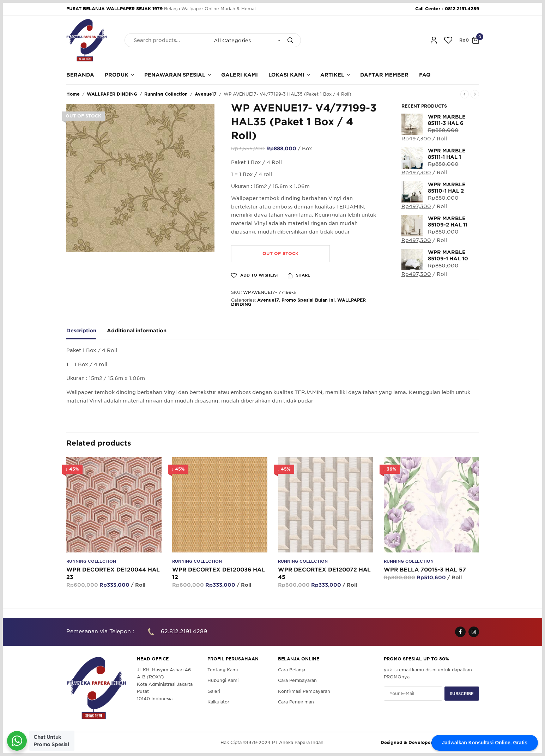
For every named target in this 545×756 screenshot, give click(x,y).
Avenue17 (206, 94)
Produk (117, 75)
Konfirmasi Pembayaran (304, 691)
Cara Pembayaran (297, 680)
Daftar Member (384, 75)
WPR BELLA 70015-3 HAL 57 (425, 570)
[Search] (290, 40)
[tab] (87, 334)
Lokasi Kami (286, 75)
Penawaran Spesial (175, 75)
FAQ (425, 75)
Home (73, 94)
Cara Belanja (292, 670)
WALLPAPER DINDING (112, 94)
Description (81, 331)
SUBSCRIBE (462, 693)
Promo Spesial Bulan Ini (308, 300)
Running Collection (166, 94)
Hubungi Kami (223, 680)
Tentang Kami (223, 670)
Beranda (80, 75)
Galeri (214, 691)
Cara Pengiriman (296, 702)
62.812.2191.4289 (184, 631)
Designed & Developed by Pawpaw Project (430, 742)
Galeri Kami (240, 75)
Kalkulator (218, 702)
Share (299, 276)
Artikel (332, 75)
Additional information (137, 331)
